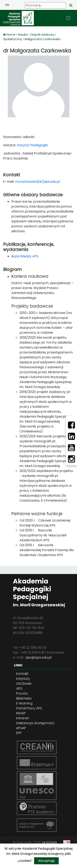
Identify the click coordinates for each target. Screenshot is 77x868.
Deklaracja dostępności (35, 723)
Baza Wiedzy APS (25, 256)
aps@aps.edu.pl (38, 657)
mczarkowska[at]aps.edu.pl (37, 182)
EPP (19, 733)
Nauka (23, 35)
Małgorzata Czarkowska (43, 39)
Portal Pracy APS (29, 708)
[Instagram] (71, 459)
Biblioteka (24, 698)
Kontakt (22, 674)
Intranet (22, 718)
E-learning (24, 703)
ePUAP (21, 728)
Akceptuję (46, 861)
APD (19, 688)
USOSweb (24, 684)
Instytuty (23, 679)
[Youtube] (71, 448)
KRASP (21, 713)
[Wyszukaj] (45, 5)
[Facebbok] (71, 425)
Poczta (22, 693)
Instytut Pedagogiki (32, 145)
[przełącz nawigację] (68, 18)
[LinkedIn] (71, 436)
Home (11, 35)
